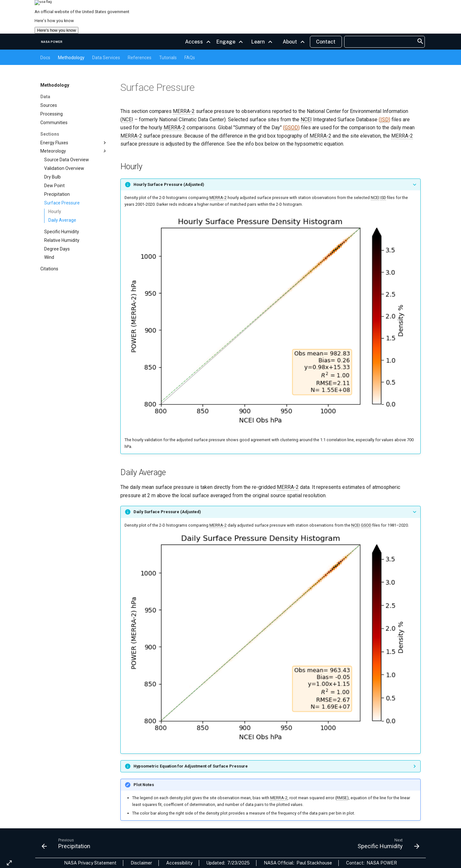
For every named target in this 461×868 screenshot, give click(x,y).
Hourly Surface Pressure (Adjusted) (169, 184)
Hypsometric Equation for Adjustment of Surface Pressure (191, 766)
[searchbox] (381, 42)
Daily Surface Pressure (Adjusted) (167, 512)
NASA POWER (382, 863)
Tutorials (168, 58)
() (384, 120)
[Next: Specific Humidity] (387, 845)
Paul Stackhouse (314, 863)
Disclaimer (141, 863)
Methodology (71, 58)
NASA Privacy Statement (90, 863)
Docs (45, 58)
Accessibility (179, 863)
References (140, 58)
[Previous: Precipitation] (68, 845)
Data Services (106, 58)
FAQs (190, 58)
